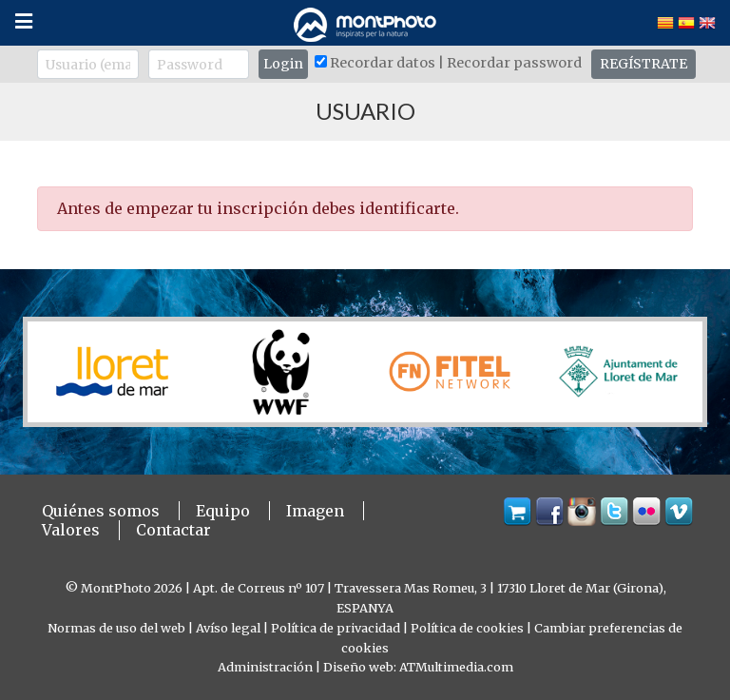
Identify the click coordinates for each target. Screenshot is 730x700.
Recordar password (514, 63)
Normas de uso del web (116, 628)
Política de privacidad (336, 628)
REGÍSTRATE (644, 64)
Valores (71, 530)
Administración (265, 667)
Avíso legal (228, 628)
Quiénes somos (101, 511)
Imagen (315, 511)
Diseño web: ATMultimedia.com (418, 667)
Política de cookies (467, 628)
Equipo (223, 511)
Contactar (173, 530)
